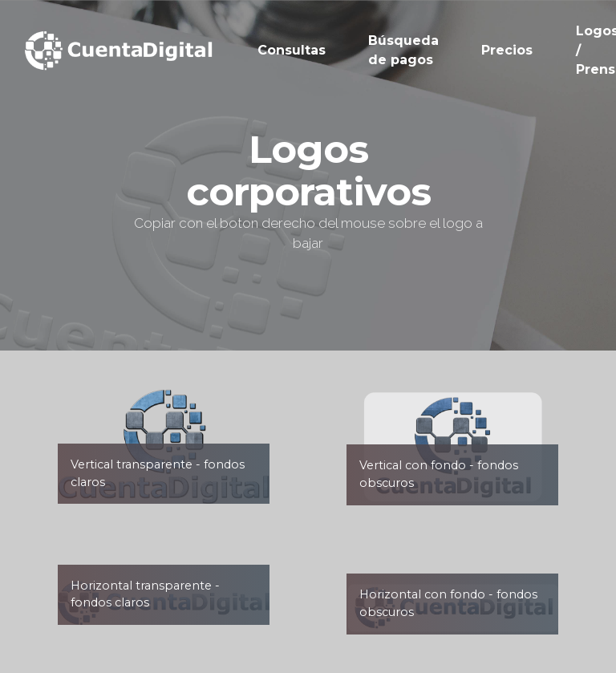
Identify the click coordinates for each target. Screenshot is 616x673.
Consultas (292, 50)
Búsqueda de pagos (403, 50)
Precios (507, 50)
